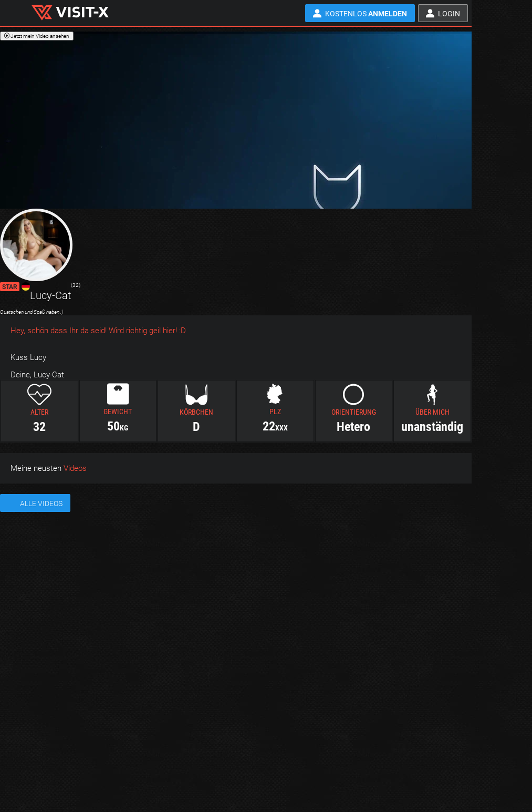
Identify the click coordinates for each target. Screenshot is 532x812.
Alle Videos (41, 503)
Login (449, 14)
